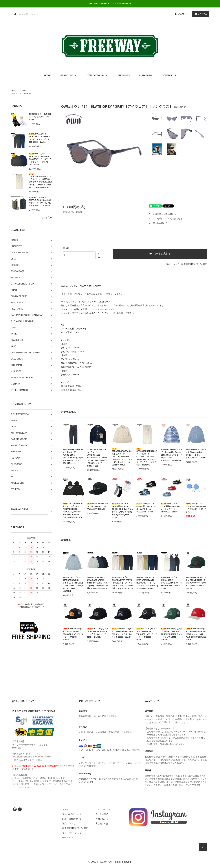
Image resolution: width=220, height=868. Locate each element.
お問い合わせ (102, 819)
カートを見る (102, 814)
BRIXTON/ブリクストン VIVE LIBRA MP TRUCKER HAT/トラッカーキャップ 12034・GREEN (171, 634)
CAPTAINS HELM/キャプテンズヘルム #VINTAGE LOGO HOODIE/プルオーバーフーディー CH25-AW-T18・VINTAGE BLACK (73, 510)
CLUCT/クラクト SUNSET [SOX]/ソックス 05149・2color (40, 117)
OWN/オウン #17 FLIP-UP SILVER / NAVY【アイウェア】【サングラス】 (196, 508)
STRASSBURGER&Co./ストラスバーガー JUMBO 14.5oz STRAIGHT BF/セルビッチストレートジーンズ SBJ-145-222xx (73, 456)
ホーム (14, 91)
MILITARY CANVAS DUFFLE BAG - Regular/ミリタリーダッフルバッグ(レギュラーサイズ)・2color (40, 202)
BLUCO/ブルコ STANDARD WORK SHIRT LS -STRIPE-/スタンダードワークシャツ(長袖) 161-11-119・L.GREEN (73, 584)
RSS (65, 838)
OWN (23, 91)
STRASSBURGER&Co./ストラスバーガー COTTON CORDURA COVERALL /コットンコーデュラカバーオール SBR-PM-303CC (122, 457)
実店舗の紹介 (102, 823)
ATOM (71, 838)
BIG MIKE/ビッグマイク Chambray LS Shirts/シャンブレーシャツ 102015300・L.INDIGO (196, 454)
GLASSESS (26, 93)
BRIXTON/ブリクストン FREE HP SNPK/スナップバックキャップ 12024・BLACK (98, 633)
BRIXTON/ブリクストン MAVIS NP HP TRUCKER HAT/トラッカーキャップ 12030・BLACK (73, 634)
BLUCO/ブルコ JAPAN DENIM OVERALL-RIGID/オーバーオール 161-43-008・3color (171, 583)
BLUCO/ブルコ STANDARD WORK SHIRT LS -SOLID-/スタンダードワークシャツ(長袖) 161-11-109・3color (98, 583)
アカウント (183, 14)
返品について (173, 264)
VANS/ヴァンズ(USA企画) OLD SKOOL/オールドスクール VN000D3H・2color (147, 508)
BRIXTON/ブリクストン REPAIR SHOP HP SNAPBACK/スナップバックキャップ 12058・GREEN (196, 583)
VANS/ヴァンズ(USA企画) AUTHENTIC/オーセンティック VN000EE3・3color (171, 508)
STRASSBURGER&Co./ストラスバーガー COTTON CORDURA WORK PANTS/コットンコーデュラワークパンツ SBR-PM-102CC (40, 181)
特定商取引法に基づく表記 (194, 264)
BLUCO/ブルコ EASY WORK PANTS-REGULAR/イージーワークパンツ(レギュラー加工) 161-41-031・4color (147, 583)
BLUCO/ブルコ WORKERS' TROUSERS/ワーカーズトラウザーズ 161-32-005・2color (40, 138)
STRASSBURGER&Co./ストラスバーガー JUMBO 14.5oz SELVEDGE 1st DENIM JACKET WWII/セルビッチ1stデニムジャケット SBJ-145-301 (97, 458)
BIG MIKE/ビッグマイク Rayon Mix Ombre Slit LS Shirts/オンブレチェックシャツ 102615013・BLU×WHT (172, 455)
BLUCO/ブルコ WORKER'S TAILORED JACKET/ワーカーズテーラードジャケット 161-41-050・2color (40, 159)
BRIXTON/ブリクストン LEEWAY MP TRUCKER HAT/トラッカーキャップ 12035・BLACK (147, 634)
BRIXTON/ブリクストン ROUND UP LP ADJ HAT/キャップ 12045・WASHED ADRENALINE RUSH (196, 634)
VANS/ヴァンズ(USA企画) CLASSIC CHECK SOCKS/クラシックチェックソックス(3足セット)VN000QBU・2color (123, 510)
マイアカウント (103, 809)
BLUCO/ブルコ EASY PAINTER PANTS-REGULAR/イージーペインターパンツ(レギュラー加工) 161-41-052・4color (123, 583)
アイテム (200, 14)
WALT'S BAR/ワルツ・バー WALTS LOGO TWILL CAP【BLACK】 (97, 506)
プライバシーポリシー (73, 833)
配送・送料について (72, 819)
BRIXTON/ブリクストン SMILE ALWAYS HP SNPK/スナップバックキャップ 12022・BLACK (122, 633)
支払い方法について (72, 814)
